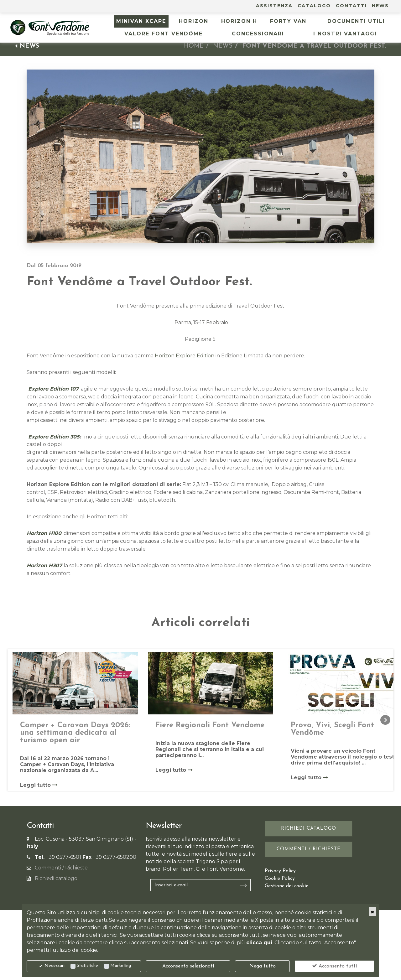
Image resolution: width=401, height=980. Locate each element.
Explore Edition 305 (53, 437)
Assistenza (274, 6)
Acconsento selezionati (188, 966)
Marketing (121, 966)
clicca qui (259, 943)
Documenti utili (356, 21)
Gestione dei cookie (286, 886)
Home (194, 46)
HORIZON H (239, 21)
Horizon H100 (44, 533)
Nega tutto (263, 966)
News (380, 6)
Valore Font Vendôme (164, 34)
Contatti (351, 6)
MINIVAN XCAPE (141, 21)
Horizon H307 (44, 565)
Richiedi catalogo (56, 878)
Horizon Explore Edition (185, 356)
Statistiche (87, 966)
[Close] (372, 912)
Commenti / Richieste (61, 868)
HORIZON (194, 21)
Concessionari (258, 34)
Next (385, 720)
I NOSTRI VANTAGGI (345, 34)
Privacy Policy (280, 871)
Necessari (55, 966)
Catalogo (314, 6)
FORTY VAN (288, 21)
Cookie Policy (280, 879)
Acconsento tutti (334, 966)
